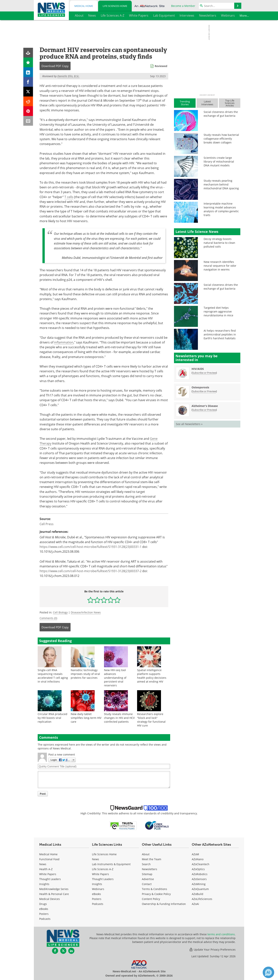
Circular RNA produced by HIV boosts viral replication (52, 718)
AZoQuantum (200, 889)
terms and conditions (221, 934)
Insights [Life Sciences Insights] (97, 884)
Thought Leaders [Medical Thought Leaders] (50, 879)
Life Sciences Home (115, 6)
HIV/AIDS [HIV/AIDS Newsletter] (198, 369)
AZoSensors (199, 879)
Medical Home (84, 6)
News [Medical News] (43, 864)
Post (43, 794)
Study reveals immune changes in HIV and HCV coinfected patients (119, 718)
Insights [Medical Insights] (44, 884)
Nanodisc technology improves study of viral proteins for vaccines (85, 674)
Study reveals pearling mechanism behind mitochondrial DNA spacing (221, 184)
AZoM (195, 854)
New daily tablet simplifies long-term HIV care (86, 718)
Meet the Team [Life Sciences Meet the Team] (152, 859)
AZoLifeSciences (202, 899)
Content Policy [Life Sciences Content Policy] (151, 899)
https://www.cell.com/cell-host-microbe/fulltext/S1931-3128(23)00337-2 (91, 571)
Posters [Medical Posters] (44, 914)
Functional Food (49, 859)
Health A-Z (46, 869)
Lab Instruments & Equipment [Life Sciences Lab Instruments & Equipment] (111, 864)
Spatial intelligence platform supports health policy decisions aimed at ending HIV (152, 676)
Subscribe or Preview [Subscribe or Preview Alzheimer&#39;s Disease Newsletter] (204, 410)
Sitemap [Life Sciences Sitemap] (147, 874)
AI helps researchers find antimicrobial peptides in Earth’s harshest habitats (220, 334)
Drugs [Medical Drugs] (43, 904)
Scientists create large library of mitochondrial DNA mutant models (219, 162)
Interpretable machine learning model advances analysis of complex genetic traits (221, 209)
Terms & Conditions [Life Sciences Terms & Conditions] (154, 889)
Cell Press (47, 524)
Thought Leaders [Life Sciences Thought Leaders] (103, 879)
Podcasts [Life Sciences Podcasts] (98, 904)
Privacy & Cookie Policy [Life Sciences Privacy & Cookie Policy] (156, 894)
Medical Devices (50, 899)
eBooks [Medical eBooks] (44, 909)
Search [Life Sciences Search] (146, 864)
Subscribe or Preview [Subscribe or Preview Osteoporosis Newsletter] (204, 391)
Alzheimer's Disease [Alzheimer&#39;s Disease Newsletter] (205, 406)
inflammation (64, 342)
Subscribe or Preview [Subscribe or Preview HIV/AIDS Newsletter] (204, 373)
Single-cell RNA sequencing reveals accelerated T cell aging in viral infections (53, 676)
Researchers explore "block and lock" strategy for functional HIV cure (151, 720)
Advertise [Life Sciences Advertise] (148, 879)
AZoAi (195, 904)
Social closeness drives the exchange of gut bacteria (221, 114)
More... (234, 15)
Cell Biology (60, 612)
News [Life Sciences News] (96, 859)
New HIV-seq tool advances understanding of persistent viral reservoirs (115, 678)
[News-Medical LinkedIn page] (71, 951)
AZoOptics (198, 869)
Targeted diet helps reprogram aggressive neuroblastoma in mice (218, 311)
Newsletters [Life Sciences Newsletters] (150, 869)
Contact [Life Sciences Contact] (147, 884)
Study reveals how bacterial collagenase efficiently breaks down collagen (221, 139)
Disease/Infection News (86, 612)
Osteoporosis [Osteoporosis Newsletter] (200, 387)
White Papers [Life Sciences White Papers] (100, 874)
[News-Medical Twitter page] (63, 951)
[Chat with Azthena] (268, 972)
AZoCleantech (201, 864)
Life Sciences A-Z (103, 869)
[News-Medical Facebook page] (55, 951)
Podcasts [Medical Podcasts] (45, 919)
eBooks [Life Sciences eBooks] (96, 894)
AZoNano (198, 859)
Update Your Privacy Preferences (212, 950)
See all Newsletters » (189, 424)
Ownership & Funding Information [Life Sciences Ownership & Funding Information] (164, 904)
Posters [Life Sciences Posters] (97, 899)
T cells (69, 197)
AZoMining (199, 884)
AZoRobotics (200, 874)
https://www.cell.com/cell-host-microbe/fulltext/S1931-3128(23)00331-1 (91, 547)
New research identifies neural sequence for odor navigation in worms (220, 266)
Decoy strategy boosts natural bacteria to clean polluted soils (219, 243)
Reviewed (161, 66)
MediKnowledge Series (54, 889)
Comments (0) (48, 618)
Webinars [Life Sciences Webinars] (98, 889)
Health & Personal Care (54, 894)
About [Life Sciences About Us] (146, 854)
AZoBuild (198, 894)
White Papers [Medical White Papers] (48, 874)
